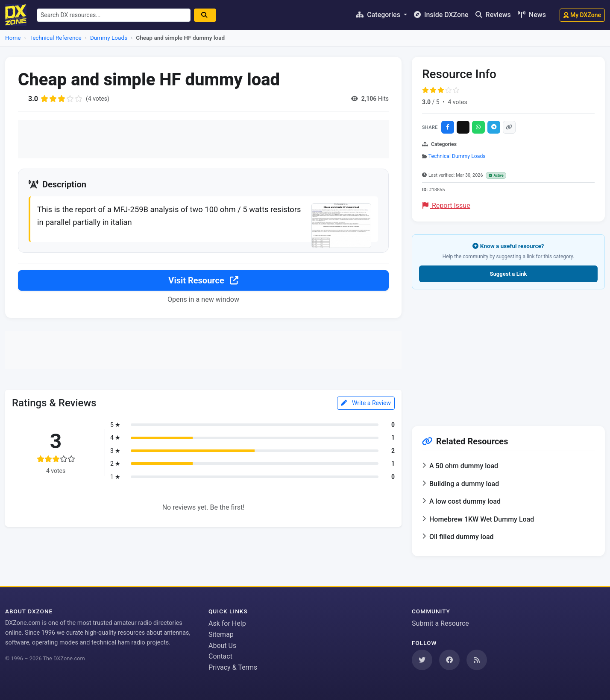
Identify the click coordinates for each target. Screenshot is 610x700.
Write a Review (366, 403)
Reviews (493, 15)
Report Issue (446, 206)
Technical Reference (56, 38)
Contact (220, 656)
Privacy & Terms (233, 667)
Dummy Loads (109, 38)
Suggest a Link (508, 274)
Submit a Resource (440, 623)
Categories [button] (379, 15)
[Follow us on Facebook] (449, 660)
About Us (222, 646)
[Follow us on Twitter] (422, 660)
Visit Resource (203, 280)
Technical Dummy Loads (457, 156)
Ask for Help (227, 623)
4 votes (457, 102)
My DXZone (582, 15)
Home (13, 38)
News (532, 15)
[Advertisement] (203, 139)
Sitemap (221, 634)
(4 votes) (98, 99)
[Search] (205, 15)
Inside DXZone (441, 15)
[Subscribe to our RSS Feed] (477, 660)
